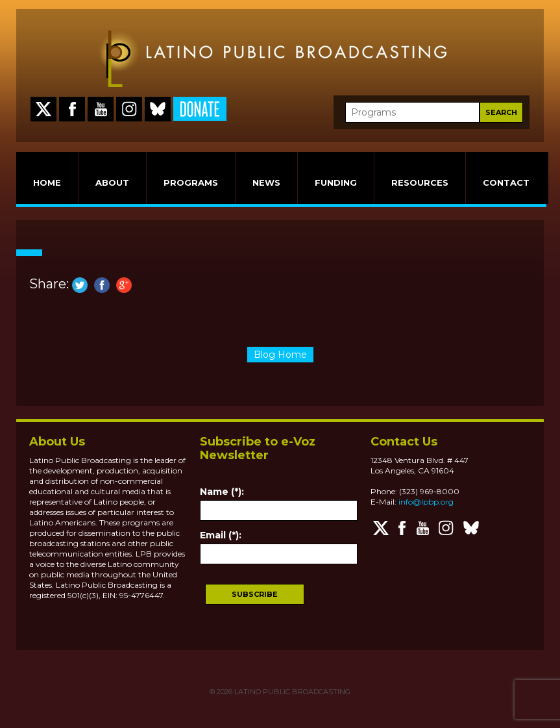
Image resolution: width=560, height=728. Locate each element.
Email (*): (221, 535)
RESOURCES (420, 182)
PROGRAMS (191, 182)
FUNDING (336, 182)
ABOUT (112, 182)
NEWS (266, 182)
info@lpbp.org (426, 502)
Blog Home (280, 355)
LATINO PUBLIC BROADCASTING (291, 692)
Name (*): (222, 492)
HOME (47, 182)
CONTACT (506, 182)
